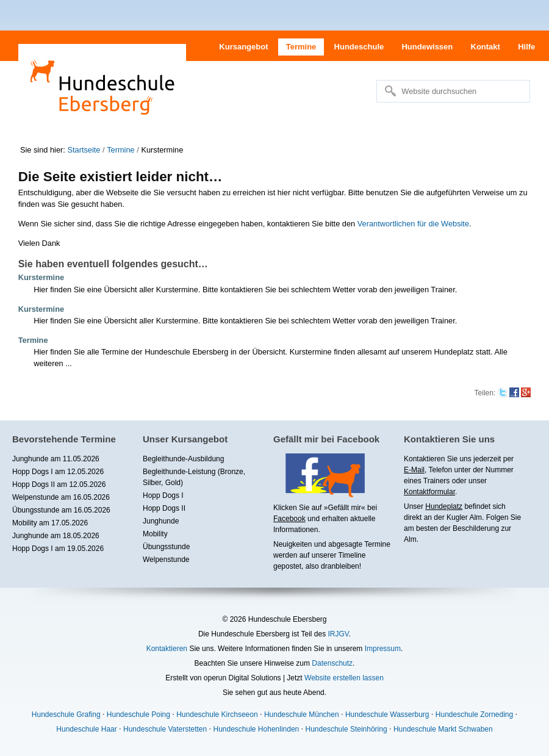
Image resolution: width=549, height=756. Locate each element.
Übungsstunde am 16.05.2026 (61, 510)
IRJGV (338, 634)
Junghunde (161, 521)
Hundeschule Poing (138, 715)
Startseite (84, 150)
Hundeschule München (302, 715)
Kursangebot (243, 47)
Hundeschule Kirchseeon (217, 715)
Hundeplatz (444, 506)
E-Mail (414, 470)
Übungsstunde (166, 547)
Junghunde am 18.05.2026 (56, 536)
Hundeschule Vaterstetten (165, 729)
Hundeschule (359, 47)
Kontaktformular (429, 492)
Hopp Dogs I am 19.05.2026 (58, 549)
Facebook (289, 519)
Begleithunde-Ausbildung (183, 459)
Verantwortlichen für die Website (413, 224)
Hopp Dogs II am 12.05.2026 (59, 484)
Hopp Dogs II (164, 508)
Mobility (155, 534)
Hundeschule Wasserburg (387, 715)
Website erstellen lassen (344, 678)
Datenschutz (332, 663)
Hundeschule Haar (86, 729)
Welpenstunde (166, 560)
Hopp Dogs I (163, 495)
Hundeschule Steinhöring (346, 729)
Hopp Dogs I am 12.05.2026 (58, 472)
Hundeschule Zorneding (474, 715)
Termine (301, 47)
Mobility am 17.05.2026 (50, 523)
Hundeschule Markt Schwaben (443, 729)
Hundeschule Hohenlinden (256, 729)
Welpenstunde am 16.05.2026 (61, 497)
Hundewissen (427, 47)
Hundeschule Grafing (66, 715)
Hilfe (526, 47)
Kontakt (486, 47)
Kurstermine (41, 277)
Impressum (383, 649)
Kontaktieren (167, 649)
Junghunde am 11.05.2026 (56, 459)
